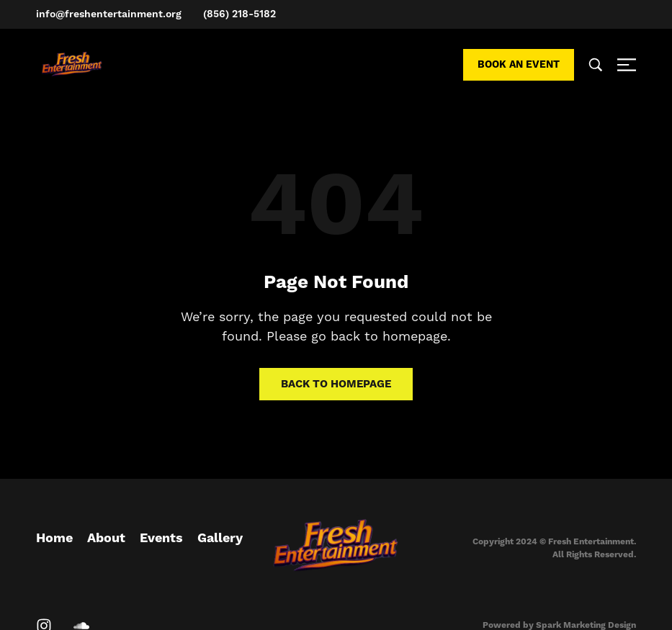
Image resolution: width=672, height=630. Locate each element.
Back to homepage (336, 384)
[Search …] (596, 65)
